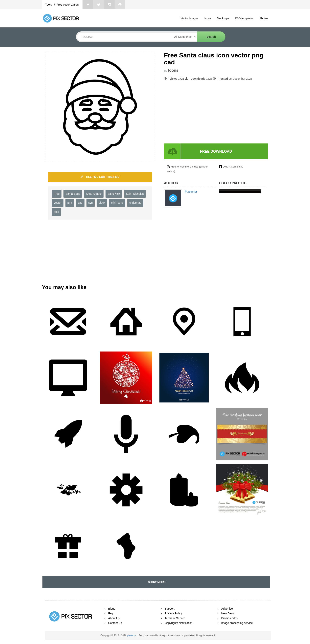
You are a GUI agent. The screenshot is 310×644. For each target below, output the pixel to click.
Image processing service (237, 623)
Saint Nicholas (135, 194)
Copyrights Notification (179, 623)
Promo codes (229, 618)
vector (58, 203)
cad (80, 203)
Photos (264, 18)
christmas (135, 203)
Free (57, 194)
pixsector (132, 635)
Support (170, 609)
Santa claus (73, 194)
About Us (114, 618)
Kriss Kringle (94, 194)
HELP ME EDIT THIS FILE (100, 177)
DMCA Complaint (233, 167)
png (70, 203)
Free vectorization (68, 5)
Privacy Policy (173, 613)
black (102, 203)
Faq (111, 613)
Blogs (112, 609)
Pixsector (191, 192)
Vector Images (190, 18)
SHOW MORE (156, 582)
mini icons (117, 203)
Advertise (227, 609)
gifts (57, 212)
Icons (208, 18)
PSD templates (244, 18)
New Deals (228, 613)
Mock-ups (223, 18)
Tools (49, 5)
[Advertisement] (197, 112)
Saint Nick (114, 194)
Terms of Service (175, 618)
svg (91, 203)
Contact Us (115, 623)
